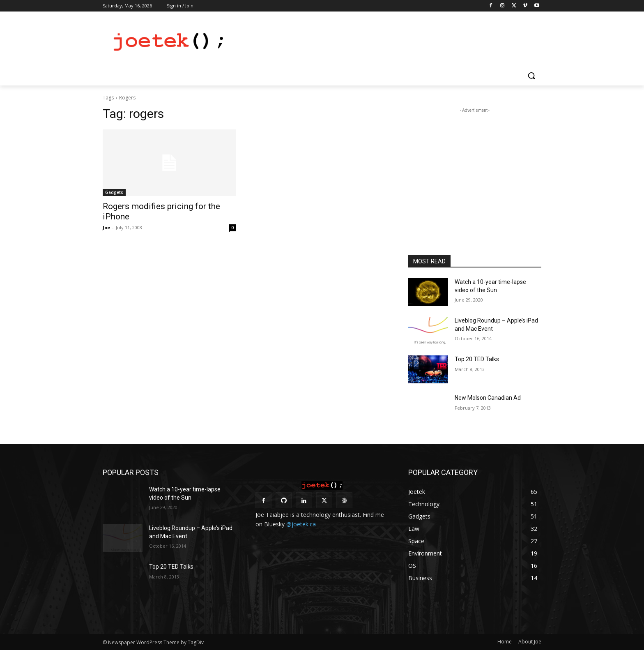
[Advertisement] (384, 41)
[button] (531, 76)
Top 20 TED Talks (477, 359)
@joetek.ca (301, 524)
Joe (106, 227)
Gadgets (114, 192)
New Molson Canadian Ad (488, 398)
